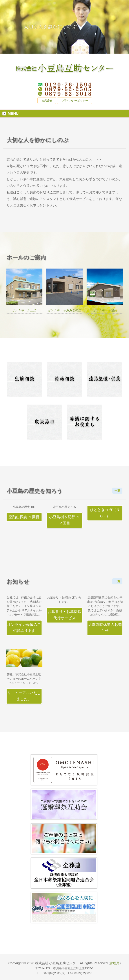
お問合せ (47, 101)
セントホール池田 (105, 310)
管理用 (115, 963)
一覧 (117, 491)
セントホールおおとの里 (64, 310)
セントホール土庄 (24, 310)
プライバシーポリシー (74, 101)
